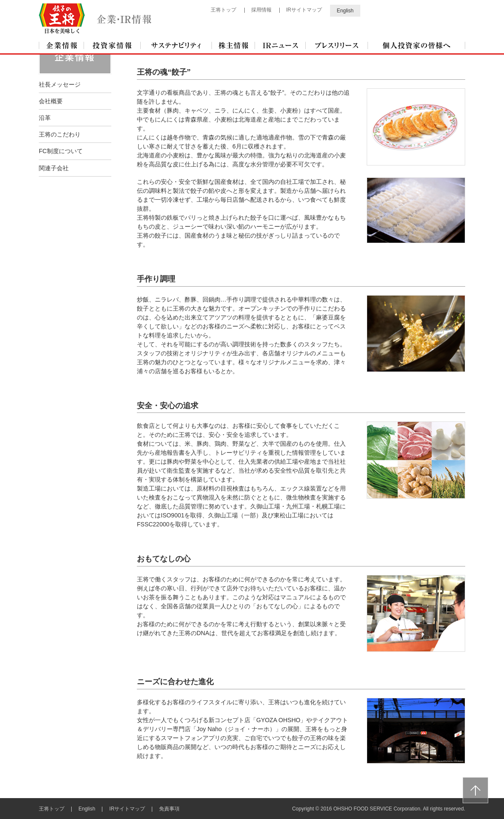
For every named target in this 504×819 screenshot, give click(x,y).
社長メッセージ (60, 84)
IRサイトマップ (304, 10)
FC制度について (61, 151)
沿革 (45, 117)
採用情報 (261, 10)
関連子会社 (54, 168)
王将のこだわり (60, 134)
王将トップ (223, 10)
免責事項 (169, 808)
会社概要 (51, 101)
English (345, 10)
